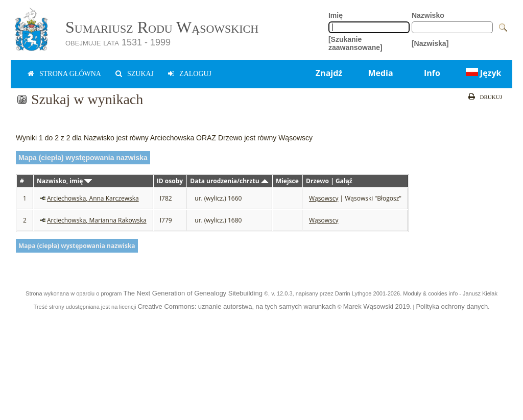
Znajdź (329, 73)
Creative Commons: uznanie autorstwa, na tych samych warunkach (236, 306)
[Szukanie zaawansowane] (355, 43)
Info (432, 73)
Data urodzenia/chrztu (229, 181)
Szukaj (140, 74)
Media (380, 73)
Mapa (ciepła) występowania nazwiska (83, 158)
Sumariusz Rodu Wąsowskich (162, 27)
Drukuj (491, 97)
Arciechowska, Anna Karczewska (93, 198)
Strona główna (70, 74)
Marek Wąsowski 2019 (377, 306)
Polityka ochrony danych (452, 306)
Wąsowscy (324, 198)
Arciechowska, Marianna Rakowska (97, 220)
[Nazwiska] (430, 43)
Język (483, 73)
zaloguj (195, 74)
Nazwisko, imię (64, 181)
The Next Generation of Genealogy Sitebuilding (193, 293)
